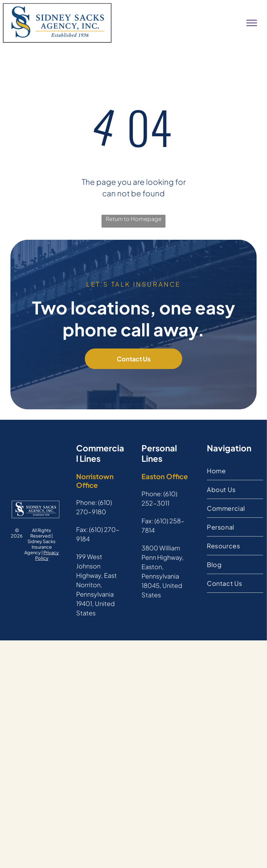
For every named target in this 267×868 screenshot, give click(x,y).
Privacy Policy (47, 555)
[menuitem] (235, 471)
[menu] (252, 23)
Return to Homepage (134, 219)
